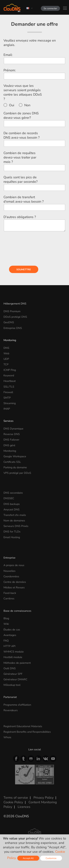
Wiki (6, 624)
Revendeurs (11, 710)
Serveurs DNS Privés (16, 526)
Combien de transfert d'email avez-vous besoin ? (24, 199)
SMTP (7, 398)
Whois (7, 737)
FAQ (6, 641)
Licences (24, 807)
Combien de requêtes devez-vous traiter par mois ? (20, 157)
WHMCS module (14, 652)
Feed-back (10, 593)
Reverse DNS (12, 434)
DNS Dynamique (13, 429)
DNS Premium (12, 311)
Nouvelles (9, 571)
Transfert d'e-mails (15, 515)
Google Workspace (15, 456)
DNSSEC (9, 498)
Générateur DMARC (15, 679)
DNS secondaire (13, 493)
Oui (12, 105)
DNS (6, 348)
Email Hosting (12, 537)
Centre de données (15, 582)
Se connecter (50, 8)
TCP (6, 364)
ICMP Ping (10, 370)
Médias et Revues (14, 587)
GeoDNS (9, 322)
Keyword (9, 375)
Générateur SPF (13, 674)
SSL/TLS (9, 387)
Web (6, 353)
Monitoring (10, 340)
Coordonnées (11, 576)
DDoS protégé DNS (15, 317)
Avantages (10, 635)
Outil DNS (10, 668)
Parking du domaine (15, 467)
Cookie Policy (13, 802)
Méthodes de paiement (17, 663)
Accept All (28, 858)
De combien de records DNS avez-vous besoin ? (22, 135)
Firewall (8, 392)
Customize (51, 858)
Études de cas (12, 630)
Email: (8, 55)
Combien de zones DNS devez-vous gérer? (21, 115)
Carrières (9, 598)
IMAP (7, 409)
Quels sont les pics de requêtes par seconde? (21, 179)
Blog (6, 618)
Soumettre (24, 269)
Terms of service (16, 798)
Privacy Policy (44, 798)
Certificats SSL (12, 462)
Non (27, 105)
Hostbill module (13, 657)
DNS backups (12, 504)
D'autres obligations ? (20, 217)
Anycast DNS (11, 509)
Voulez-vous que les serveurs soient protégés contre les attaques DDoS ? (23, 92)
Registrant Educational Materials (23, 726)
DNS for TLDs (12, 532)
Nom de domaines (14, 521)
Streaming (10, 403)
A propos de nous (14, 565)
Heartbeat (10, 381)
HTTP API (9, 646)
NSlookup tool (12, 685)
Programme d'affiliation (17, 705)
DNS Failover (11, 440)
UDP (6, 359)
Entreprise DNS (13, 328)
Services (8, 421)
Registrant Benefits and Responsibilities (27, 732)
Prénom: (10, 70)
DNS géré (9, 445)
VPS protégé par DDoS (17, 473)
